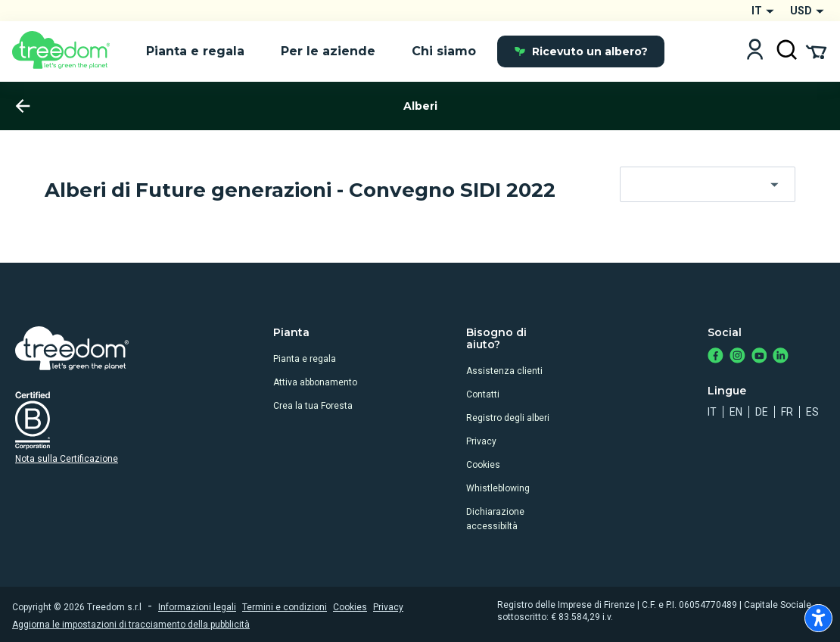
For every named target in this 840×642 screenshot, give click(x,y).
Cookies (483, 465)
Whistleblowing (498, 488)
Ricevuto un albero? (581, 51)
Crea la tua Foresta (313, 406)
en (736, 412)
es (812, 412)
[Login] (755, 51)
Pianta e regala (305, 359)
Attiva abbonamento (315, 382)
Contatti (483, 394)
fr (787, 412)
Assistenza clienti (504, 371)
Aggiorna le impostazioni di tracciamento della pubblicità (131, 625)
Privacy (481, 441)
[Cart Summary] (816, 51)
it (712, 412)
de (762, 412)
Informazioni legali (197, 607)
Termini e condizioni (285, 607)
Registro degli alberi (508, 418)
